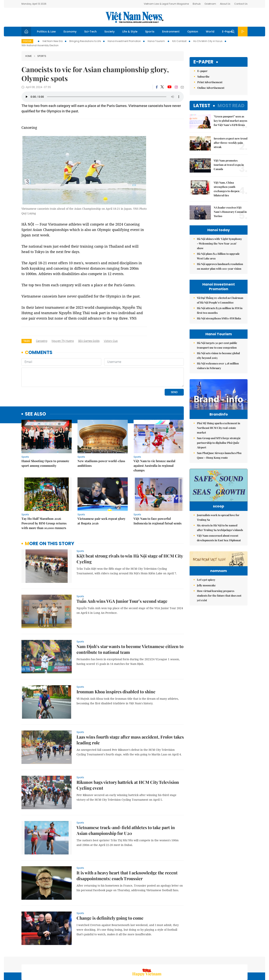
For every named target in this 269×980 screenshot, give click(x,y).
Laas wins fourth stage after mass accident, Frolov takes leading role (130, 713)
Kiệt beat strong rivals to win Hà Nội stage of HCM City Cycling (130, 532)
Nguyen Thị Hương (63, 341)
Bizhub (197, 4)
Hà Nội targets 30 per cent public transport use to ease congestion (217, 345)
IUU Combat (179, 41)
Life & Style (130, 32)
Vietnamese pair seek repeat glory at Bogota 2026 (101, 494)
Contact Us (241, 4)
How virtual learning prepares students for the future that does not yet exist (219, 633)
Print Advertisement (210, 82)
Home (29, 56)
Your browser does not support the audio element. (103, 97)
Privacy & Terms (229, 959)
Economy (70, 32)
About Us (225, 4)
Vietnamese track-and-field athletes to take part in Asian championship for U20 (126, 804)
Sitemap (176, 959)
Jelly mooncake (206, 623)
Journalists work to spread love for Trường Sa (218, 531)
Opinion (193, 32)
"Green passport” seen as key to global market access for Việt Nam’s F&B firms (230, 121)
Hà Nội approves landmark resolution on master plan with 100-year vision (220, 266)
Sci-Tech (90, 32)
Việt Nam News (134, 17)
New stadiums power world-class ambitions (101, 437)
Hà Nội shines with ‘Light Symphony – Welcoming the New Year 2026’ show (219, 243)
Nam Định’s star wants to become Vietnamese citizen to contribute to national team (130, 623)
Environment (171, 32)
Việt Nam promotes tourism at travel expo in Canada (229, 165)
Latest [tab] (202, 106)
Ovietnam (210, 4)
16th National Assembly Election (40, 45)
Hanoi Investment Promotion (124, 41)
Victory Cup (111, 341)
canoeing (42, 341)
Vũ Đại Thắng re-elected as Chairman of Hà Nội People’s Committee (220, 300)
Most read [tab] (231, 106)
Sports (150, 32)
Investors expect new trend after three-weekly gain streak (231, 143)
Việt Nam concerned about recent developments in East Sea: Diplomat (219, 552)
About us (191, 959)
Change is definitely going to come (110, 891)
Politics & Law (46, 32)
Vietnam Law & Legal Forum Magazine (166, 4)
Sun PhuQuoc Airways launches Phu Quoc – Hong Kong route (219, 463)
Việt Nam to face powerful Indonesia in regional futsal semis (157, 494)
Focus (27, 41)
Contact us (207, 959)
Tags (27, 341)
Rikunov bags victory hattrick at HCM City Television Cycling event (128, 759)
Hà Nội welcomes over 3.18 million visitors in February (218, 366)
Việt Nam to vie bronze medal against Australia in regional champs (154, 439)
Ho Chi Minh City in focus (208, 41)
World (210, 32)
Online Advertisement (211, 88)
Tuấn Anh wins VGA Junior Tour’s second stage (122, 575)
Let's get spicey (206, 617)
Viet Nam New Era (52, 41)
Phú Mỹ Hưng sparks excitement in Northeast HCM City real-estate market (219, 436)
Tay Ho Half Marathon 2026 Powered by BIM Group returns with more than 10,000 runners (44, 497)
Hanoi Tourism (157, 41)
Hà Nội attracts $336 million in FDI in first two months (220, 310)
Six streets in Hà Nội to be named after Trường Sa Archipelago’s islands (220, 542)
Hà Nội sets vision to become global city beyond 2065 (218, 355)
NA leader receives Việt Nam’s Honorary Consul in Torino (230, 212)
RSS (245, 959)
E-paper (203, 62)
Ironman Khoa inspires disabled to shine (116, 665)
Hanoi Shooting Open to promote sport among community (45, 437)
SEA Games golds (89, 341)
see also (35, 388)
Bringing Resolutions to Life (85, 41)
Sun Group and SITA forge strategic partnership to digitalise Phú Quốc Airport (219, 451)
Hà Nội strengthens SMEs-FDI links (219, 318)
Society (109, 32)
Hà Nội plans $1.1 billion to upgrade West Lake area (218, 256)
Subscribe (203, 77)
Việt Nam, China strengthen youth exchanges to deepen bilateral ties (227, 189)
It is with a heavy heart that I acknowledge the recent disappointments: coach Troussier (127, 849)
